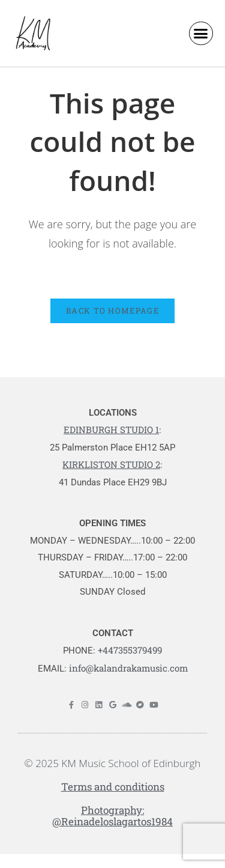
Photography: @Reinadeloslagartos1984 (112, 816)
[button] (201, 34)
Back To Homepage (112, 311)
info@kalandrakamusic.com (128, 668)
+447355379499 (130, 650)
